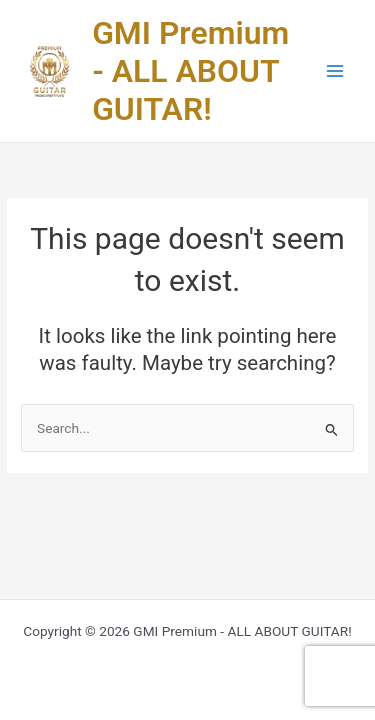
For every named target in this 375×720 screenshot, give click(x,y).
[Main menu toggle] (335, 71)
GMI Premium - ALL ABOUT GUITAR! (190, 71)
